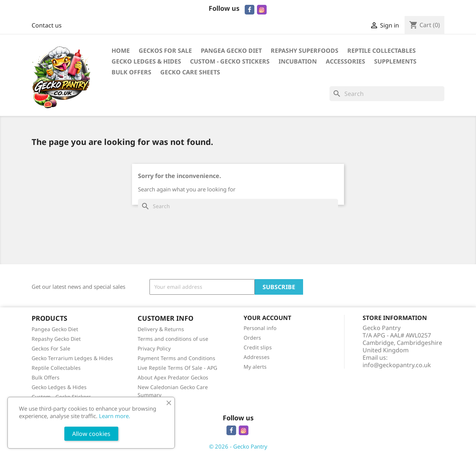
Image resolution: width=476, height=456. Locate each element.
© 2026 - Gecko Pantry (238, 446)
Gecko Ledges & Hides (146, 61)
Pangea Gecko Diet (231, 51)
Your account (267, 318)
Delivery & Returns (161, 329)
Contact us (47, 25)
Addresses (257, 357)
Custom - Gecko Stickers (230, 61)
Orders (252, 338)
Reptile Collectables (382, 51)
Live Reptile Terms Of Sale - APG (177, 368)
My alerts (255, 367)
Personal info (260, 328)
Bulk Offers (131, 72)
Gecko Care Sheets (190, 72)
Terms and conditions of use (173, 339)
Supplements (395, 61)
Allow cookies (91, 434)
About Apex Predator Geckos (173, 377)
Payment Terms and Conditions (176, 358)
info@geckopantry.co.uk (397, 365)
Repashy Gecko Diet (56, 339)
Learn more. (115, 416)
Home (121, 51)
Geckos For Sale (165, 51)
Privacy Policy (154, 348)
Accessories (345, 61)
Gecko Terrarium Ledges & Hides (72, 358)
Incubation (298, 61)
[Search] (387, 94)
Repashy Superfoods (305, 51)
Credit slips (258, 347)
